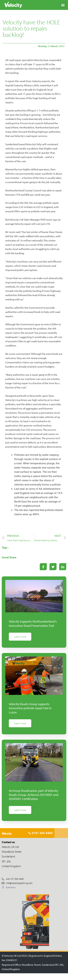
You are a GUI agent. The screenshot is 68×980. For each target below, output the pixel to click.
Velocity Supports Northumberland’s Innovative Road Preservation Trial (33, 623)
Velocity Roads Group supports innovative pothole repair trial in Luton (30, 708)
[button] (63, 5)
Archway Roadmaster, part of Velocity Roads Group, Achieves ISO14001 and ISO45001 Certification (34, 795)
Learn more (20, 637)
